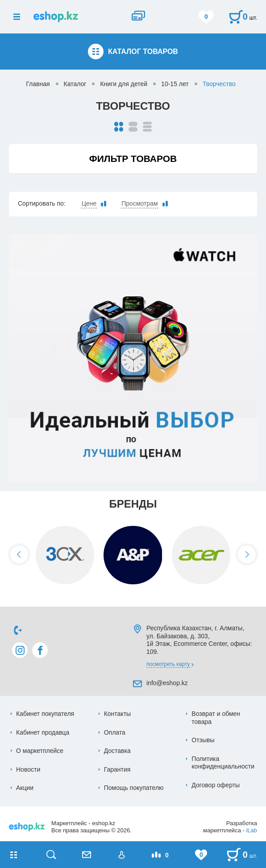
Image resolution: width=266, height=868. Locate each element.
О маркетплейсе (40, 751)
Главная (38, 84)
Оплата (115, 732)
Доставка (117, 751)
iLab (251, 830)
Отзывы (203, 740)
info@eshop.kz (167, 683)
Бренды (133, 504)
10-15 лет (175, 84)
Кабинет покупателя (45, 714)
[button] (19, 554)
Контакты (117, 714)
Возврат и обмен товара (216, 718)
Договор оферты (216, 785)
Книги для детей (124, 84)
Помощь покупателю (134, 788)
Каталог (75, 84)
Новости (28, 769)
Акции (25, 788)
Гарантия (117, 769)
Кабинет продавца (43, 732)
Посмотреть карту (168, 664)
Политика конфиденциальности (223, 763)
